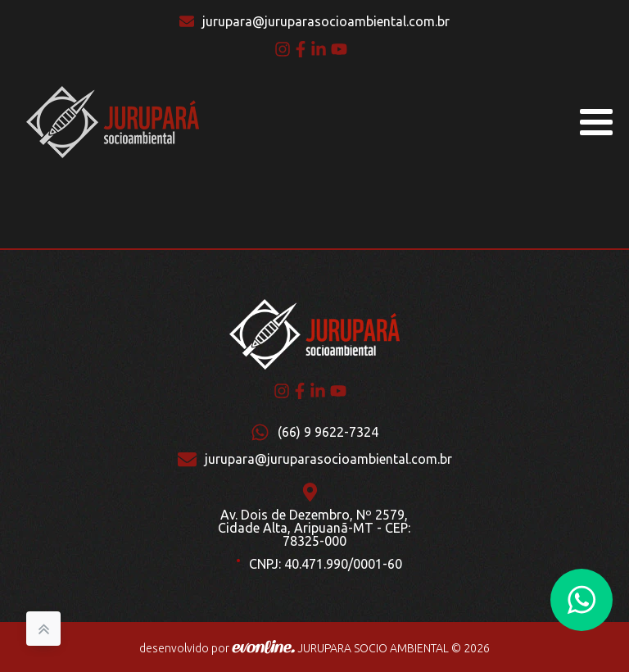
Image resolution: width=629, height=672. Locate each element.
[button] (581, 600)
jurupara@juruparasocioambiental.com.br (326, 21)
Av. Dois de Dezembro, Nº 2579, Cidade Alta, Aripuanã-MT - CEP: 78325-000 (314, 528)
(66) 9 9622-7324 (328, 432)
